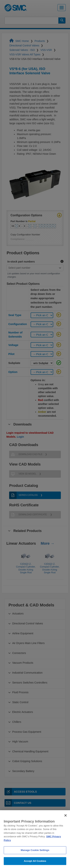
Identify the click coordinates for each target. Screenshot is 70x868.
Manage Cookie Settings (35, 857)
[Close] (66, 823)
